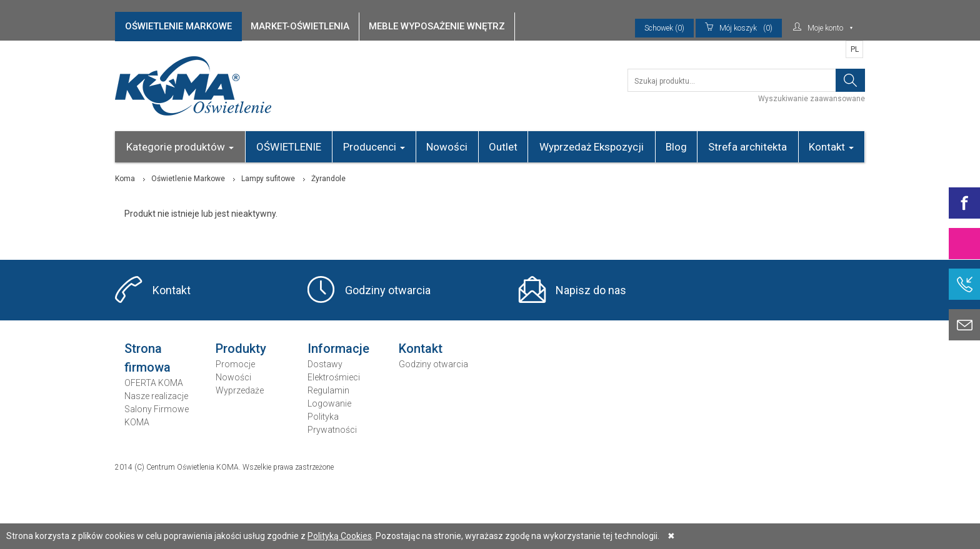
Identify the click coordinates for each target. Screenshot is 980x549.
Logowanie (329, 403)
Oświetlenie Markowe (188, 179)
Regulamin (328, 390)
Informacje (338, 349)
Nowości (447, 147)
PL (855, 49)
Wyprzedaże (240, 390)
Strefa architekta (747, 147)
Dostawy (325, 364)
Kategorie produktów (180, 147)
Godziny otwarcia (388, 290)
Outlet (503, 147)
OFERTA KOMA (154, 383)
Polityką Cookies (340, 536)
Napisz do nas (591, 290)
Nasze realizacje (156, 396)
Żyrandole (328, 179)
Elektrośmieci (334, 377)
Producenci (374, 147)
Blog (676, 147)
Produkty (241, 349)
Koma (125, 179)
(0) (739, 28)
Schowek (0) (664, 28)
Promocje (235, 364)
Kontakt (831, 147)
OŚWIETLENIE (289, 147)
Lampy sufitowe (268, 179)
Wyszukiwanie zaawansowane (812, 99)
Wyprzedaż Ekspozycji (592, 147)
